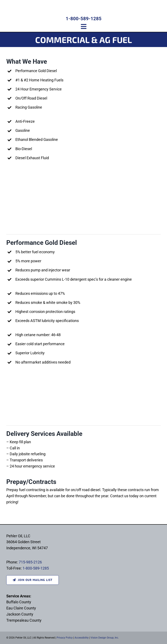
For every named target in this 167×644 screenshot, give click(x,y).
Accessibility (82, 638)
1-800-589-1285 (84, 19)
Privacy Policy (65, 638)
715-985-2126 (30, 562)
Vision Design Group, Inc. (105, 638)
